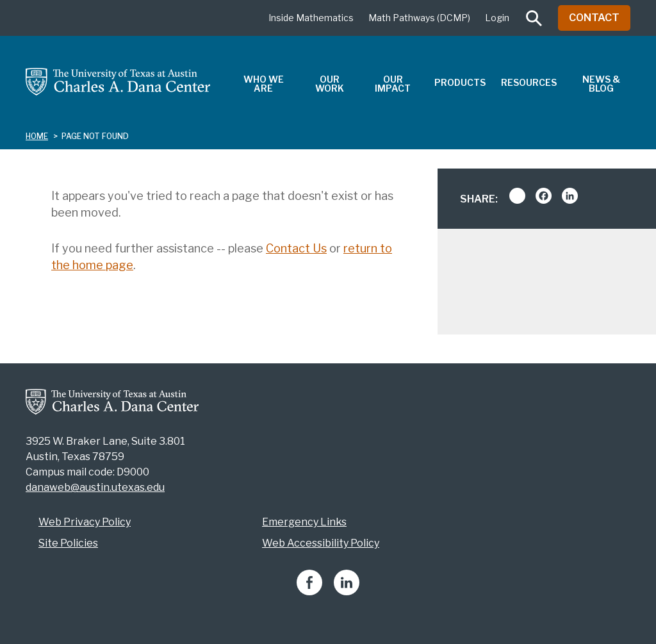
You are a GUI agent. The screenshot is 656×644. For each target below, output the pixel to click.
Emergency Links (304, 522)
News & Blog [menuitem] (601, 84)
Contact (594, 18)
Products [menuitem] (460, 82)
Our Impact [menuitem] (393, 84)
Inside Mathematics (311, 18)
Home (37, 136)
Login (497, 18)
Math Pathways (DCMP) (419, 18)
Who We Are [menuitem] (264, 84)
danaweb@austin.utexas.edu (95, 487)
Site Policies (68, 543)
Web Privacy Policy (85, 522)
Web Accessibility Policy (321, 543)
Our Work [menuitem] (330, 84)
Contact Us (296, 248)
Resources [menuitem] (529, 82)
